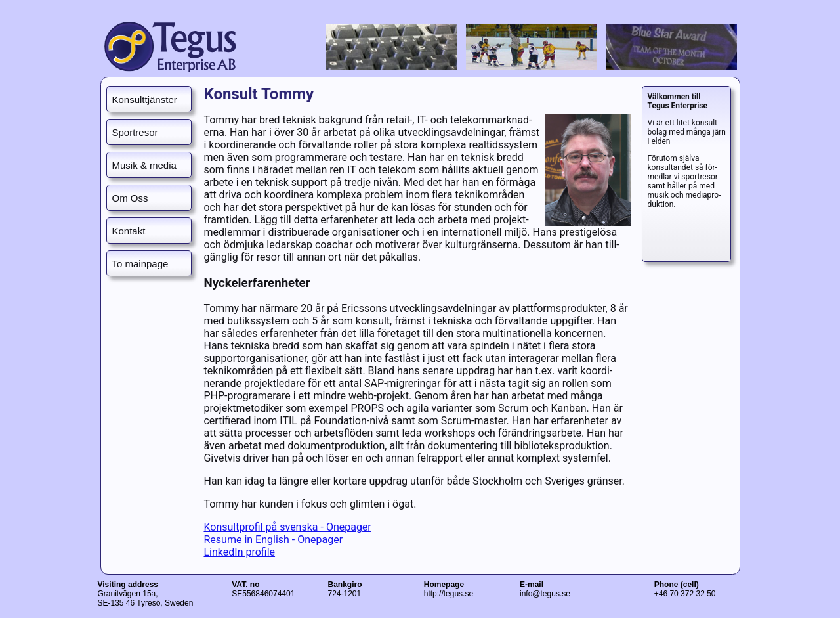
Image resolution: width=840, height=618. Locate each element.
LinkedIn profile (239, 552)
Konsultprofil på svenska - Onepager (287, 527)
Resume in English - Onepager (273, 540)
